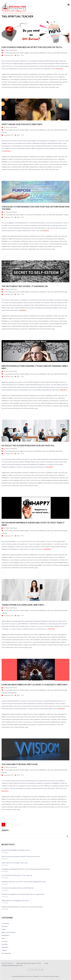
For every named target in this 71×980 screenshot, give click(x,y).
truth (26, 87)
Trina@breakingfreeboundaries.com (12, 965)
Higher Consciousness (32, 53)
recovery (35, 79)
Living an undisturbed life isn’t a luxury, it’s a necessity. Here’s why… (35, 685)
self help (4, 82)
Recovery (51, 53)
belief (19, 74)
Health (22, 53)
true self (21, 87)
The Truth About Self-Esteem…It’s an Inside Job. (25, 286)
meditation (61, 77)
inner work (35, 77)
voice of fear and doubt (48, 87)
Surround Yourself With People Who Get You (16, 850)
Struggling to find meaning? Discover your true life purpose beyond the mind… (26, 869)
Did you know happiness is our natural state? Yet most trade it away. (23, 894)
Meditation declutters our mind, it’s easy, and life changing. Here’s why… (24, 882)
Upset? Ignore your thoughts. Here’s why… (23, 124)
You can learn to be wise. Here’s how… (20, 764)
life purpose (51, 77)
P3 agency (57, 976)
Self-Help (57, 53)
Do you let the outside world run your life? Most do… (28, 446)
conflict (55, 74)
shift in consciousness (42, 82)
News (3, 938)
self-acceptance (13, 82)
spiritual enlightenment (61, 403)
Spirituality (64, 53)
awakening (14, 74)
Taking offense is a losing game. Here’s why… (23, 605)
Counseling (9, 53)
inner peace (27, 77)
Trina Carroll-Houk (11, 50)
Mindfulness (43, 53)
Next (18, 825)
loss (56, 77)
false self (64, 74)
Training (4, 132)
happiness (5, 77)
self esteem (63, 79)
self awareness (54, 79)
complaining (49, 74)
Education (16, 53)
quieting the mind (26, 79)
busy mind (41, 74)
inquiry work (42, 77)
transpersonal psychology (10, 87)
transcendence (57, 85)
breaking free (33, 74)
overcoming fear (15, 79)
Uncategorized (12, 693)
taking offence (34, 85)
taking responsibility (45, 85)
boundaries (25, 74)
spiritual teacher (17, 85)
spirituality (26, 85)
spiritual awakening (56, 82)
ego (60, 74)
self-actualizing (23, 82)
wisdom (14, 809)
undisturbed (32, 87)
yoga (57, 87)
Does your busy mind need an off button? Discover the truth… (32, 47)
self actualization (44, 79)
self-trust (31, 82)
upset (38, 87)
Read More (60, 69)
